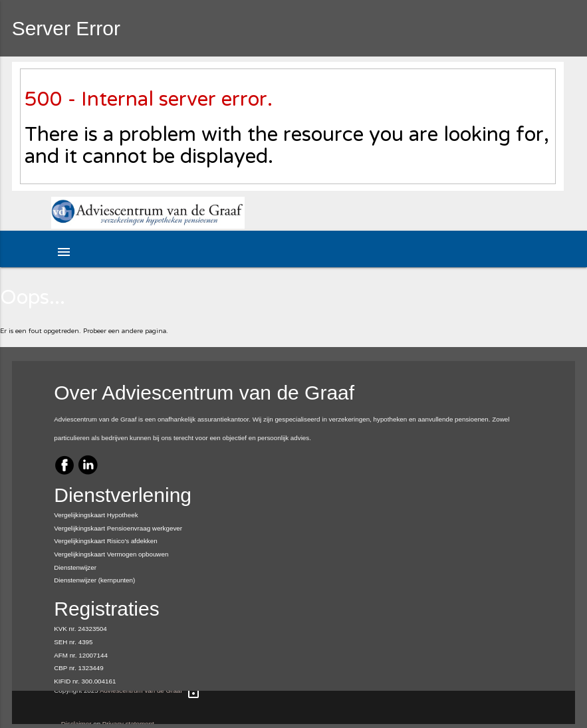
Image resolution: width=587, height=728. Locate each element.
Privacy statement (128, 724)
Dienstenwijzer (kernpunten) (94, 580)
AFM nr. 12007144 (81, 655)
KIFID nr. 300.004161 (85, 681)
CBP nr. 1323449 (78, 668)
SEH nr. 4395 (73, 642)
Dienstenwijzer (75, 567)
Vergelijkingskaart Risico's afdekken (105, 541)
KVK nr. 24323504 (80, 629)
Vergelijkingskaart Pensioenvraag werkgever (118, 528)
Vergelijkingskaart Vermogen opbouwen (111, 554)
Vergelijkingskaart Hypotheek (96, 515)
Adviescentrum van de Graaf (141, 690)
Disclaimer (76, 724)
